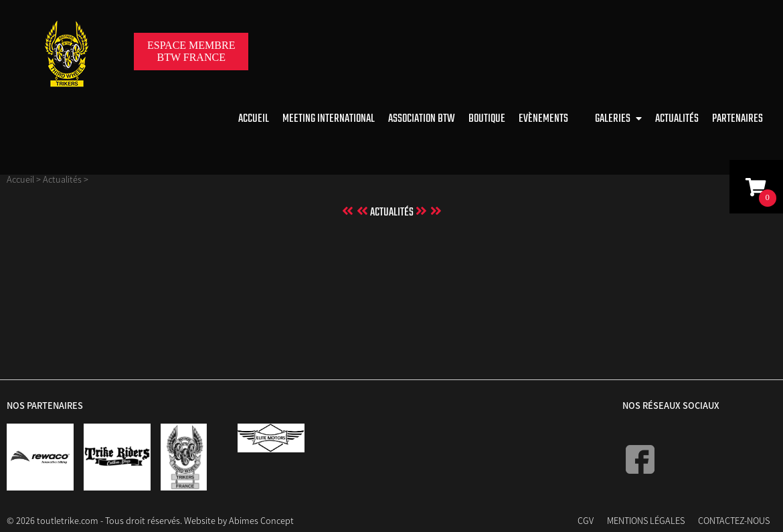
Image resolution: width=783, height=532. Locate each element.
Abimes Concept (261, 520)
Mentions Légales (646, 520)
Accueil (254, 119)
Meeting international (329, 119)
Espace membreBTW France (191, 51)
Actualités (677, 119)
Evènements (543, 119)
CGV (586, 520)
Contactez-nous (734, 520)
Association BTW (422, 119)
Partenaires (737, 119)
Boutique (487, 119)
